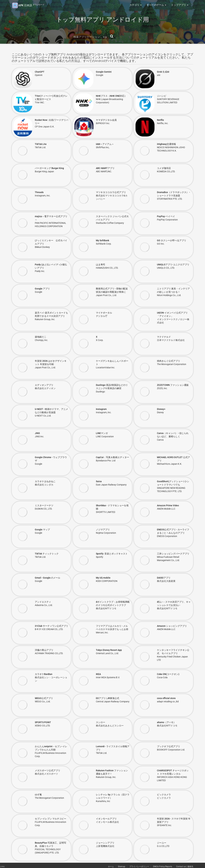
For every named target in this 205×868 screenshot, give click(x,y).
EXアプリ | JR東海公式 (108, 698)
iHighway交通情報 (166, 144)
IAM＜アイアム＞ (105, 144)
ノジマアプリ (103, 530)
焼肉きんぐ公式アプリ (169, 361)
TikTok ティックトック (47, 554)
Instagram (101, 409)
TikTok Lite (41, 144)
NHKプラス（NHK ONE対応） (111, 96)
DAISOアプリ (164, 578)
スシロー (101, 722)
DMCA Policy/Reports (163, 867)
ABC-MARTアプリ (105, 168)
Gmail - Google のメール (48, 578)
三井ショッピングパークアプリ (173, 554)
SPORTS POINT (43, 722)
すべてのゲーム (156, 5)
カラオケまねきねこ (45, 481)
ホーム (111, 867)
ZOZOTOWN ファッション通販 (173, 385)
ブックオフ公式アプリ (169, 746)
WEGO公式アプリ (44, 698)
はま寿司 (101, 265)
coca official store (166, 698)
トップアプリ (180, 5)
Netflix (160, 120)
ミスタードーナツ (44, 505)
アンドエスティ (43, 602)
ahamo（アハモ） (166, 722)
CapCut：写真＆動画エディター (112, 457)
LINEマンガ (102, 433)
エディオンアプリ (44, 385)
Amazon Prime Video (168, 505)
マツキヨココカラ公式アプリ (111, 192)
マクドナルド (164, 337)
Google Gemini (104, 72)
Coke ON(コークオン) (168, 674)
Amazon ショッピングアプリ (172, 626)
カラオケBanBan (44, 674)
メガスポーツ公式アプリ (48, 770)
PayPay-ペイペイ (166, 216)
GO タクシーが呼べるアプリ (172, 240)
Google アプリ (42, 289)
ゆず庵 (38, 795)
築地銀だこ (41, 337)
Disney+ (161, 409)
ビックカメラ (164, 795)
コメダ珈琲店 (164, 168)
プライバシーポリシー (139, 867)
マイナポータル (104, 313)
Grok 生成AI (163, 72)
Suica (99, 481)
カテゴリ (136, 5)
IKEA (98, 674)
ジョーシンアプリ (105, 843)
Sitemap (122, 867)
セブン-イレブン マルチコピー (51, 819)
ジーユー (162, 843)
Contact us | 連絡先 (185, 867)
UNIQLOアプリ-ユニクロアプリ (173, 265)
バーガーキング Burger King (49, 168)
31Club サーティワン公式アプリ (51, 626)
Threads (39, 192)
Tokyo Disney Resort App (109, 650)
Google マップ (42, 530)
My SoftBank (102, 240)
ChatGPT (40, 72)
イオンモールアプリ (106, 819)
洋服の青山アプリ (44, 650)
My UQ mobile (103, 578)
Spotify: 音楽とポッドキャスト (112, 554)
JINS (37, 433)
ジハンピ (162, 96)
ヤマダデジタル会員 (106, 120)
